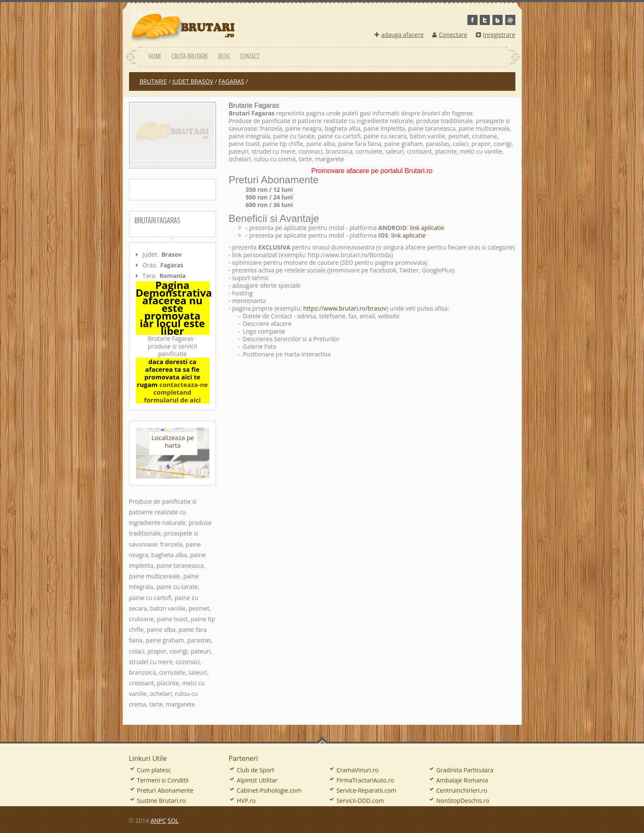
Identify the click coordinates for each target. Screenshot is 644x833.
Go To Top (322, 740)
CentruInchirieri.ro (462, 790)
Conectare (450, 35)
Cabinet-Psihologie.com (269, 790)
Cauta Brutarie (190, 56)
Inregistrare (496, 35)
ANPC (158, 820)
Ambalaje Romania (462, 780)
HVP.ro (246, 801)
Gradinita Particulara (465, 770)
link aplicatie (426, 228)
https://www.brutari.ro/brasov (345, 308)
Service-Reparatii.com (367, 790)
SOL (173, 820)
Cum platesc (154, 770)
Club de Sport (256, 770)
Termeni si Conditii (163, 780)
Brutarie (153, 81)
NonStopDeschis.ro (463, 801)
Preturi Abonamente (165, 790)
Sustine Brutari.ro (162, 801)
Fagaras (231, 81)
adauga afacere (399, 35)
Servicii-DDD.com (360, 801)
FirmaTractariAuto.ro (366, 780)
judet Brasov (193, 81)
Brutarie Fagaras (254, 105)
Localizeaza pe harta (173, 441)
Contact (250, 56)
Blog (224, 56)
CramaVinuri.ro (358, 770)
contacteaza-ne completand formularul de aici (176, 392)
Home (155, 56)
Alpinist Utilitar (257, 780)
